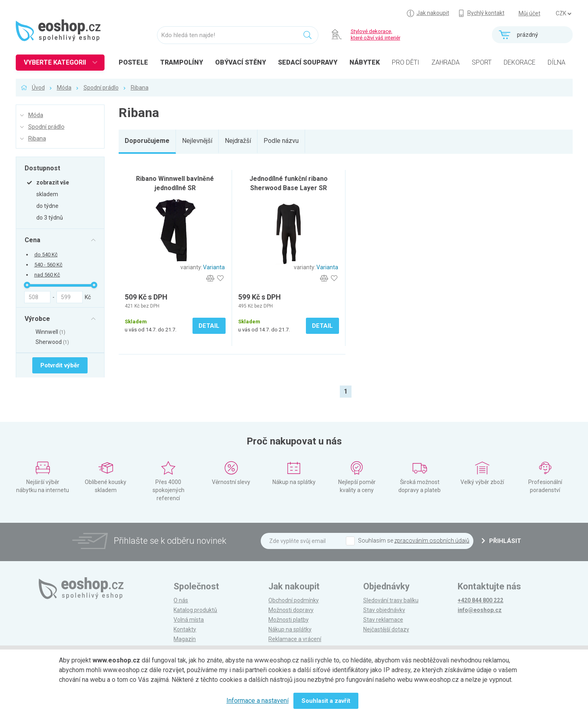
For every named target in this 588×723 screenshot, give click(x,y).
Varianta (214, 267)
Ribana (140, 88)
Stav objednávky (384, 610)
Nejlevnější (197, 141)
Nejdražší (238, 141)
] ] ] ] (563, 14)
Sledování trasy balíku (391, 600)
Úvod (38, 88)
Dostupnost (42, 168)
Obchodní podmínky (294, 600)
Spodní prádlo (101, 88)
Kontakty (185, 629)
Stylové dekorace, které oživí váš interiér (376, 35)
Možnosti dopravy (291, 610)
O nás (181, 600)
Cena (32, 240)
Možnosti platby (289, 620)
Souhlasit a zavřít (326, 701)
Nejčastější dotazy (386, 629)
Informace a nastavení (257, 701)
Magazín (185, 639)
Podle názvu (281, 141)
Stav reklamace (383, 620)
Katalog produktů (195, 610)
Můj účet (529, 13)
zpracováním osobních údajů (432, 541)
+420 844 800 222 (480, 600)
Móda (64, 88)
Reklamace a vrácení (295, 639)
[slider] (27, 285)
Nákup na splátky (290, 629)
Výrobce (37, 319)
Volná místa (189, 620)
